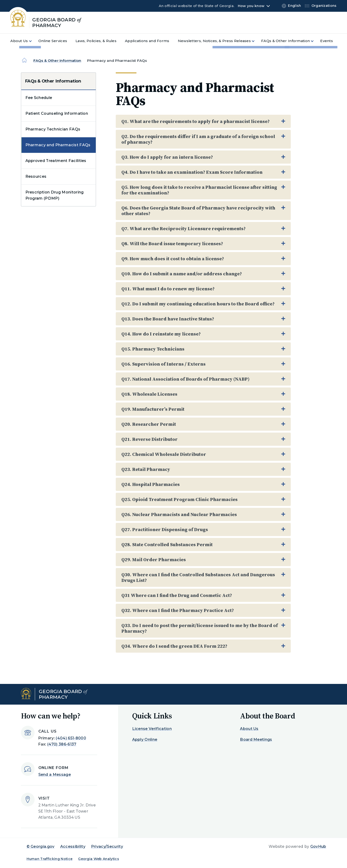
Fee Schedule (39, 98)
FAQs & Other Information (57, 61)
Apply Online (145, 740)
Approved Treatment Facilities (56, 161)
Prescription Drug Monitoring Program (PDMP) (55, 195)
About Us (249, 729)
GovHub (318, 846)
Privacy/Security (107, 846)
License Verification (152, 729)
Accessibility (73, 846)
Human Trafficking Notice (50, 859)
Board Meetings (256, 740)
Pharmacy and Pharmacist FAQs (58, 145)
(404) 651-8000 (71, 738)
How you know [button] (251, 6)
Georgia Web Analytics (99, 859)
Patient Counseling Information (57, 113)
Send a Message (55, 775)
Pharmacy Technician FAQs (53, 129)
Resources (36, 176)
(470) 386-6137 (62, 744)
